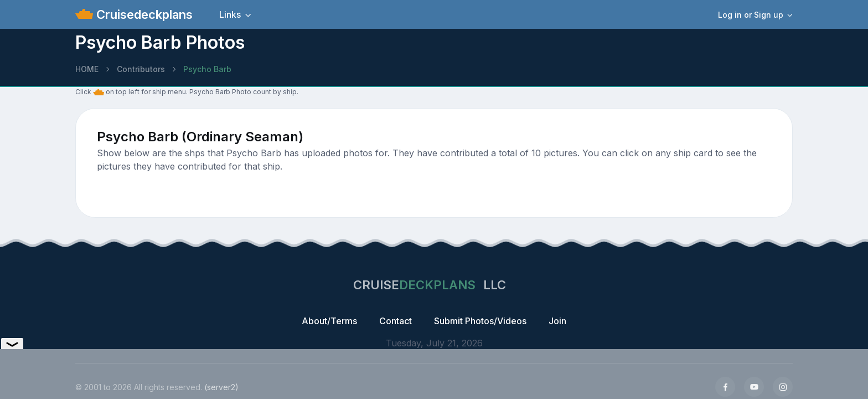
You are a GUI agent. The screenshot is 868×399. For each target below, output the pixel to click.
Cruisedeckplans (143, 14)
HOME (87, 69)
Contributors (141, 69)
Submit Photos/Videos (480, 321)
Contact (396, 321)
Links (230, 14)
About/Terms (329, 321)
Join (557, 321)
